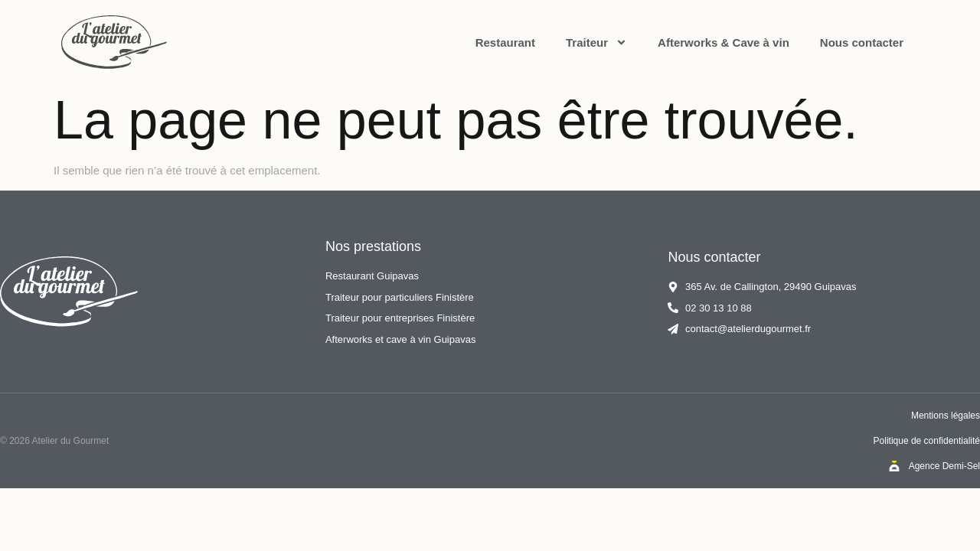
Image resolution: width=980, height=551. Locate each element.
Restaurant (505, 42)
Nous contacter (862, 42)
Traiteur (596, 42)
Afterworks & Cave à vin (724, 42)
